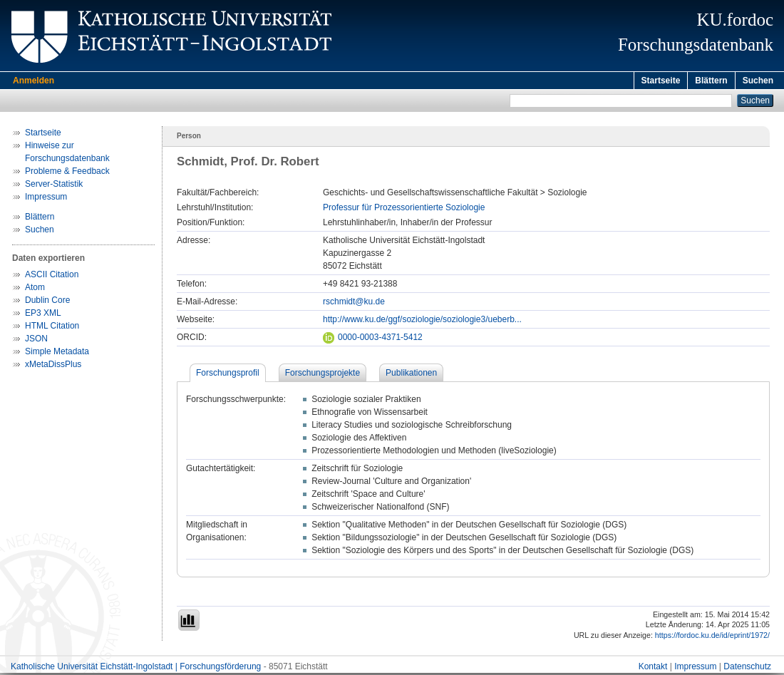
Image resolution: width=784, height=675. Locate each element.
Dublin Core (47, 302)
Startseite (661, 81)
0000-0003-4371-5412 (373, 339)
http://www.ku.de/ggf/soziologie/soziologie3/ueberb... (422, 321)
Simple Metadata (57, 354)
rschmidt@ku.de (354, 304)
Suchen (758, 81)
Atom (35, 289)
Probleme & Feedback (67, 173)
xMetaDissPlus (53, 366)
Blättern (711, 81)
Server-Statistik (54, 186)
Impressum (46, 199)
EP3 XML (43, 315)
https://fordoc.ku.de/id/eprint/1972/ (712, 637)
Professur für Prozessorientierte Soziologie (404, 210)
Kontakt (653, 669)
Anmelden (33, 81)
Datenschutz (747, 669)
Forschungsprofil (228, 375)
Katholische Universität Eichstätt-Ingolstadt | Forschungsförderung (136, 669)
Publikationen (411, 375)
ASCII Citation (52, 277)
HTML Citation (52, 328)
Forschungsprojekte (323, 375)
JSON (36, 341)
